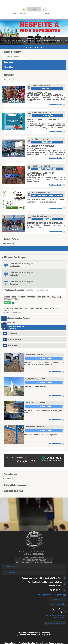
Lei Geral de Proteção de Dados (55, 623)
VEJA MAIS (53, 44)
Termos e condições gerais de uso (56, 616)
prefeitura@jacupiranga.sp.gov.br (49, 595)
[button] (27, 47)
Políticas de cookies (60, 618)
